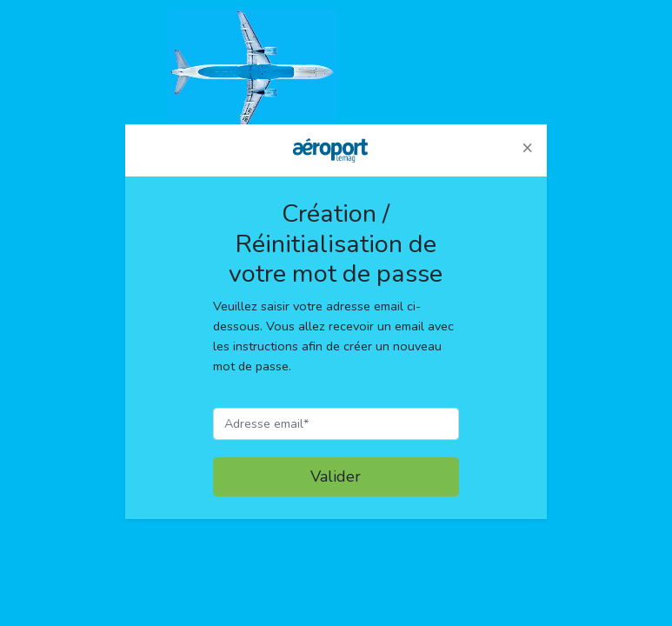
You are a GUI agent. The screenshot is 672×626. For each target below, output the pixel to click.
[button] (527, 148)
